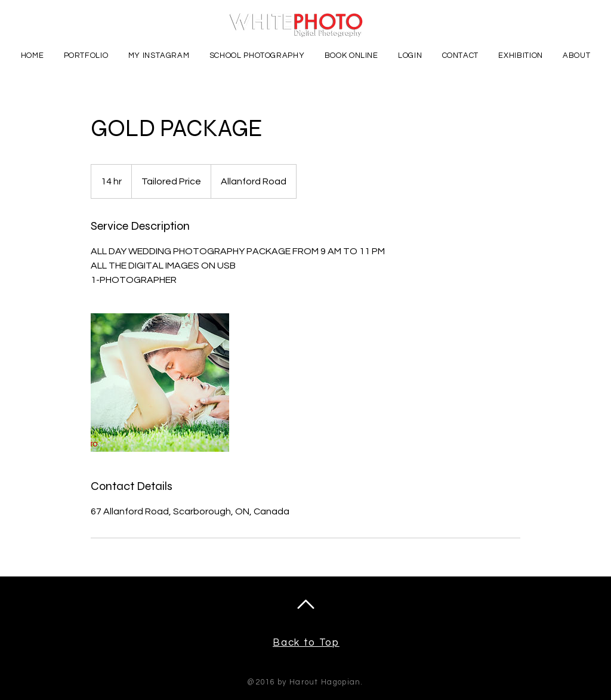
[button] (86, 55)
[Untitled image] (160, 383)
